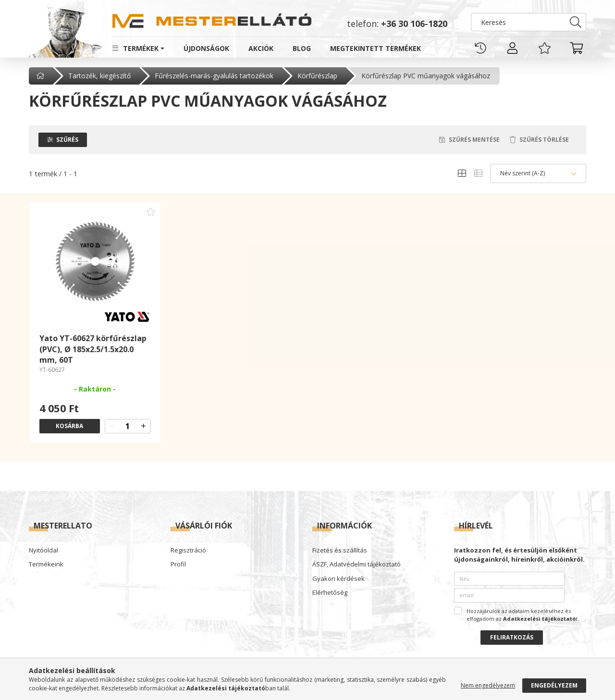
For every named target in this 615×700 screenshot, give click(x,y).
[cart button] (577, 48)
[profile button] (513, 48)
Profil (178, 565)
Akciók (261, 48)
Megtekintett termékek (375, 48)
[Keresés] (529, 22)
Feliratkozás (512, 637)
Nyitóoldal (43, 551)
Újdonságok (206, 48)
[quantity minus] (112, 426)
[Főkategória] (41, 76)
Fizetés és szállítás (340, 551)
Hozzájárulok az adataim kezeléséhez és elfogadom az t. (523, 615)
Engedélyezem (554, 685)
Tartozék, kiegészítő (99, 76)
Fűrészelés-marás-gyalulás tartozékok (214, 76)
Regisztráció (188, 551)
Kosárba (69, 426)
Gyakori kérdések (338, 579)
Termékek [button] (141, 48)
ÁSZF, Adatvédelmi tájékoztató (357, 565)
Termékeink (46, 565)
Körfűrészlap (317, 76)
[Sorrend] (538, 173)
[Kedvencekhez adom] (151, 212)
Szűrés (67, 140)
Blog (302, 48)
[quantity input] (128, 426)
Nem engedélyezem (488, 685)
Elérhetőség (330, 593)
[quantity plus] (144, 426)
